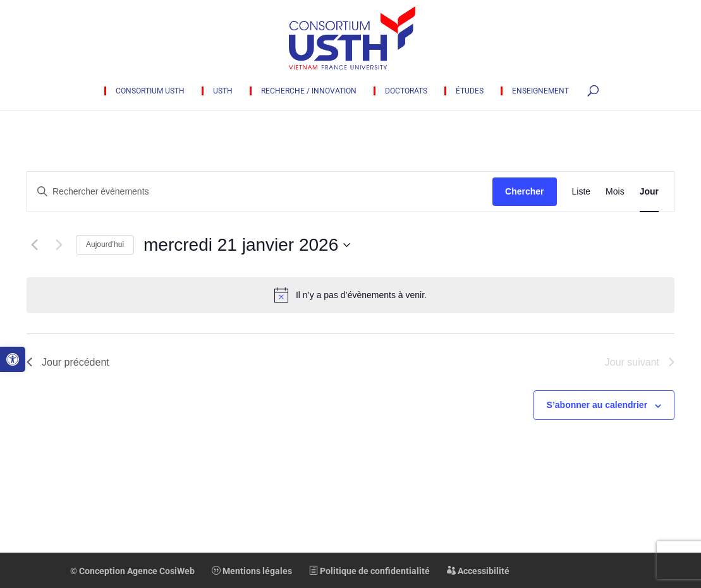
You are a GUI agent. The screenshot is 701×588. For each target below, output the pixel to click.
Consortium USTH (150, 91)
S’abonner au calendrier (597, 405)
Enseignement (540, 91)
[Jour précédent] (34, 245)
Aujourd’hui (105, 244)
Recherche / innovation (309, 91)
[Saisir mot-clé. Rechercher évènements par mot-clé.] (260, 192)
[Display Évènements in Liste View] (582, 192)
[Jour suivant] (59, 245)
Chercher (524, 191)
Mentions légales (252, 571)
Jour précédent (68, 362)
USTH (223, 91)
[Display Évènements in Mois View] (615, 192)
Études (470, 91)
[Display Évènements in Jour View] (649, 192)
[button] (13, 359)
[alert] (350, 295)
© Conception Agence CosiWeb (132, 571)
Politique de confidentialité (369, 571)
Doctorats (406, 91)
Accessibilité (478, 571)
